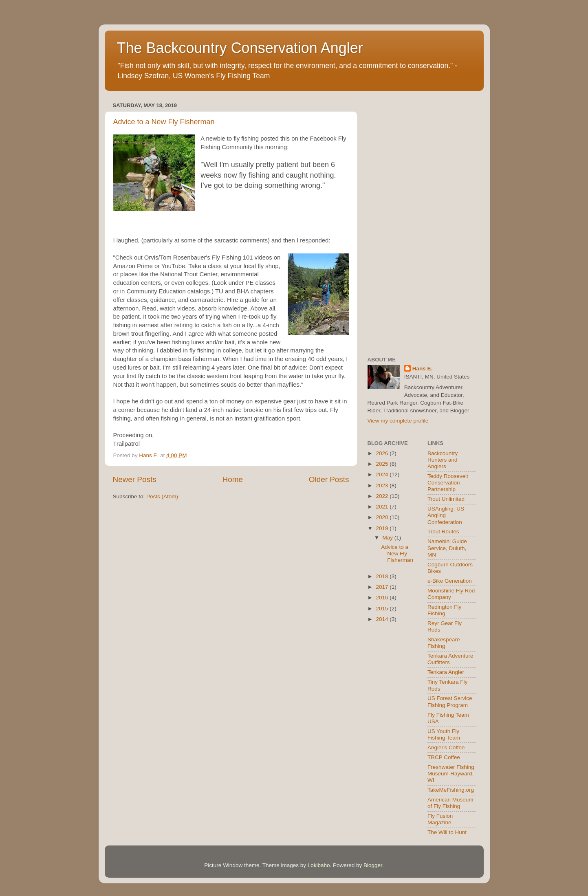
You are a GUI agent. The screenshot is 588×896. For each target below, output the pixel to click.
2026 (383, 453)
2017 (383, 587)
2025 (383, 464)
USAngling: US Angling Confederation (446, 515)
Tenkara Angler (446, 672)
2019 (383, 528)
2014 (383, 619)
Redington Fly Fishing (444, 610)
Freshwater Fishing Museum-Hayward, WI (451, 774)
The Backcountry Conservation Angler (240, 48)
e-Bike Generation (450, 581)
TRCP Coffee (444, 757)
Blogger (373, 865)
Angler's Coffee (446, 747)
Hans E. (423, 369)
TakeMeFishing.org (451, 790)
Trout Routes (443, 532)
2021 (383, 507)
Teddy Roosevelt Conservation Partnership (448, 483)
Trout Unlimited (446, 499)
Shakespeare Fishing (444, 643)
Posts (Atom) (162, 496)
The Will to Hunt (447, 832)
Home (233, 479)
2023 (383, 485)
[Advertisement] (422, 222)
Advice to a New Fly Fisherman (164, 122)
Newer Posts (135, 479)
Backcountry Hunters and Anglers (443, 460)
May (389, 538)
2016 (383, 598)
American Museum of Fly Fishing (450, 803)
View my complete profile (398, 421)
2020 (383, 517)
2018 (383, 576)
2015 (383, 609)
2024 (383, 474)
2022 (383, 496)
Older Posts (329, 479)
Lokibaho (319, 865)
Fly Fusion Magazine (440, 819)
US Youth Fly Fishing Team (444, 734)
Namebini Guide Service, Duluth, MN (447, 548)
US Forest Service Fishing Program (450, 701)
